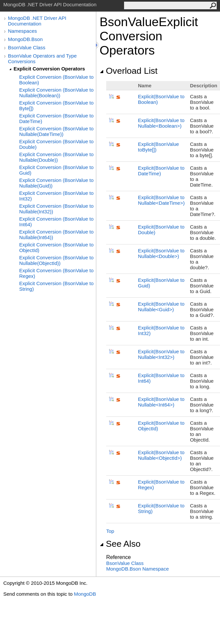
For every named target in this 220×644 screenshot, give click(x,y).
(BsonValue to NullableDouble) (161, 253)
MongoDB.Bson (25, 39)
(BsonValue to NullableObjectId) (161, 455)
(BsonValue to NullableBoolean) (161, 123)
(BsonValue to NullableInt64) (161, 402)
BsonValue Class (27, 47)
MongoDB (85, 594)
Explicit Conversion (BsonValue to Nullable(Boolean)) (56, 93)
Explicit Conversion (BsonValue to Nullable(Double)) (56, 157)
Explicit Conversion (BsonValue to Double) (56, 144)
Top (110, 531)
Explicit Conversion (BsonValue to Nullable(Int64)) (56, 235)
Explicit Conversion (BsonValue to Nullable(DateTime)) (56, 131)
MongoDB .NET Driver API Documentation (37, 21)
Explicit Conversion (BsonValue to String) (56, 286)
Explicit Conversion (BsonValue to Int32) (56, 196)
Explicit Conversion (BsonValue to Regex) (56, 273)
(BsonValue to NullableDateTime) (161, 200)
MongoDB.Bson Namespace (137, 569)
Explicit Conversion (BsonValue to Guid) (56, 170)
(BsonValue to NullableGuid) (161, 307)
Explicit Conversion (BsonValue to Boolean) (56, 80)
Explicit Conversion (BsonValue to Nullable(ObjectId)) (56, 260)
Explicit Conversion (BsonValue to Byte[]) (56, 106)
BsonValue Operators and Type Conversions (42, 59)
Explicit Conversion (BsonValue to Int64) (56, 222)
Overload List (129, 71)
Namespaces (22, 31)
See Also (120, 544)
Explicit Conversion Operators (49, 69)
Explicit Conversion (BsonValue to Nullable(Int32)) (56, 209)
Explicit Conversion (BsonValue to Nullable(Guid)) (56, 183)
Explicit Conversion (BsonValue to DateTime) (56, 118)
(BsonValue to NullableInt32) (161, 354)
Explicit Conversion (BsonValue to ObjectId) (56, 247)
